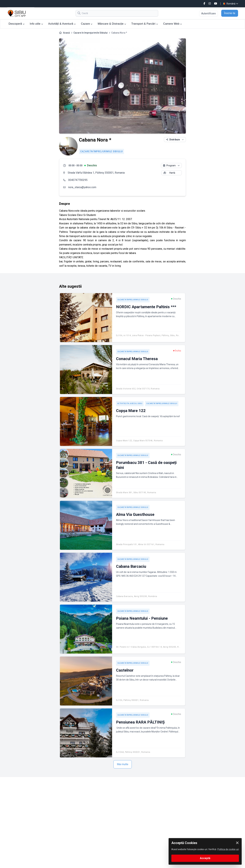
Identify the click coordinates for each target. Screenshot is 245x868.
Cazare (87, 24)
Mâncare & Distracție (112, 24)
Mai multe (123, 764)
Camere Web (172, 24)
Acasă (66, 33)
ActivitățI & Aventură (62, 24)
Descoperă (17, 24)
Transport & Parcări (145, 24)
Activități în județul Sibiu (130, 403)
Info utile (36, 24)
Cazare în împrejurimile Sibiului (91, 33)
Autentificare (209, 13)
